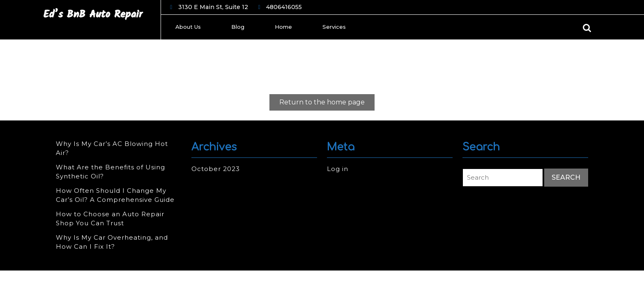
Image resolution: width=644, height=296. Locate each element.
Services (334, 27)
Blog (238, 27)
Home (283, 27)
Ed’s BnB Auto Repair (93, 14)
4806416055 (284, 7)
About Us (188, 27)
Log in (338, 169)
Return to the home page (327, 104)
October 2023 (216, 169)
